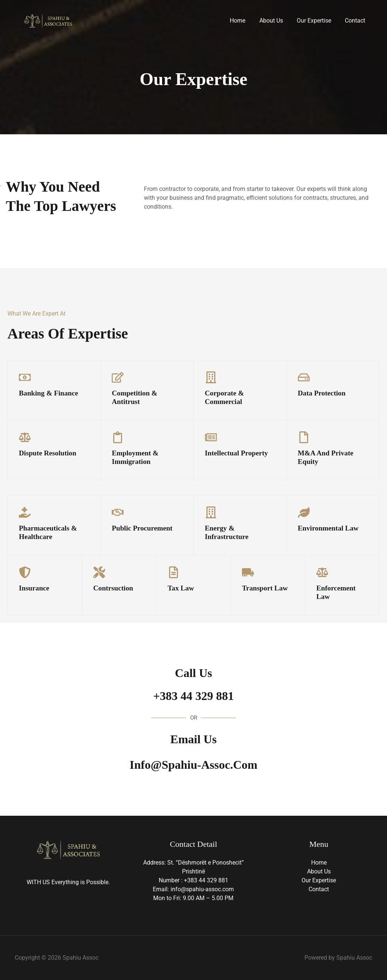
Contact (356, 21)
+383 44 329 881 (193, 696)
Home (245, 21)
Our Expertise (317, 21)
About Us (276, 21)
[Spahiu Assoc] (48, 20)
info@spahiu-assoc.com (193, 765)
